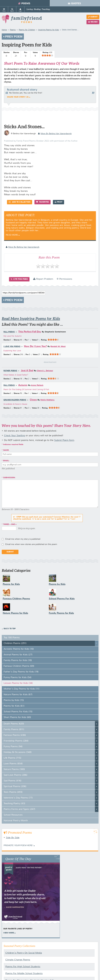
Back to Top (10, 629)
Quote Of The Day (18, 859)
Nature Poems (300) (14, 769)
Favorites (43, 202)
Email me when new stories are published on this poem (31, 544)
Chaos (33, 400)
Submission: (9, 478)
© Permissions (64, 279)
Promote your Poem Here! (18, 845)
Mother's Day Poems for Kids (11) (22, 689)
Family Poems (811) (14, 730)
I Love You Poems (12, 347)
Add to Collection (20, 202)
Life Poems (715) (12, 758)
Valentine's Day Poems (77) (18, 798)
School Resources (13, 815)
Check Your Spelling (15, 436)
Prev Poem (13, 37)
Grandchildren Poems (15, 400)
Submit (93, 17)
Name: (6, 450)
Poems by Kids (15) (14, 700)
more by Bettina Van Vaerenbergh (55, 134)
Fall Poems (9, 332)
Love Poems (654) (13, 764)
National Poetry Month (16, 821)
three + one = (10, 524)
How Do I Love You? (35, 346)
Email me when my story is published (23, 539)
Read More (12, 235)
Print (59, 202)
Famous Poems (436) (15, 735)
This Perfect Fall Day (30, 332)
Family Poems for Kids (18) (18, 660)
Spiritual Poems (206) (15, 786)
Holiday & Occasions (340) (18, 752)
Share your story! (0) (18, 97)
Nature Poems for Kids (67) (18, 695)
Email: (6, 461)
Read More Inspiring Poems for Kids (31, 319)
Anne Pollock (37, 385)
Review (93, 22)
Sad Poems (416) (12, 781)
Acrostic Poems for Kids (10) (19, 649)
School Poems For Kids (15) (18, 712)
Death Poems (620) (14, 724)
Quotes (74, 4)
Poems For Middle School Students (24, 974)
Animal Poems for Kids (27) (18, 655)
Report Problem (43, 279)
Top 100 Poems (12, 638)
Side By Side (13, 838)
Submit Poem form (64, 440)
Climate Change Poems (18, 960)
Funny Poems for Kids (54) (18, 678)
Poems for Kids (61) (14, 706)
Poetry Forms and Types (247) (19, 809)
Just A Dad (27, 371)
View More (9, 933)
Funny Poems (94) (13, 747)
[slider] (47, 55)
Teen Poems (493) (13, 792)
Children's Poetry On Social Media (24, 953)
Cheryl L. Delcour (45, 371)
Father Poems (10, 371)
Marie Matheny (47, 400)
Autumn (23, 385)
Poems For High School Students (23, 967)
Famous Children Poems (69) (19, 666)
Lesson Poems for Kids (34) (18, 683)
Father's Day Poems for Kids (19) (21, 672)
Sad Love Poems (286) (15, 775)
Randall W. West (58, 347)
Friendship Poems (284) (16, 741)
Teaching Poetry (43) (14, 804)
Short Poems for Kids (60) (17, 717)
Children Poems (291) (15, 643)
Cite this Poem (19, 279)
